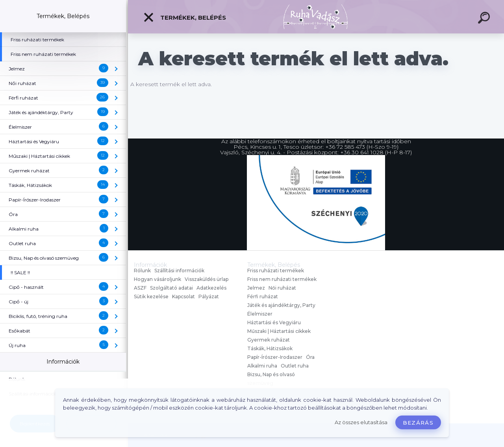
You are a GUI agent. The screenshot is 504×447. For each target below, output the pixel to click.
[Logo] (316, 17)
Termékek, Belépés (184, 17)
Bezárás (418, 423)
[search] (485, 19)
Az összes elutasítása (361, 422)
